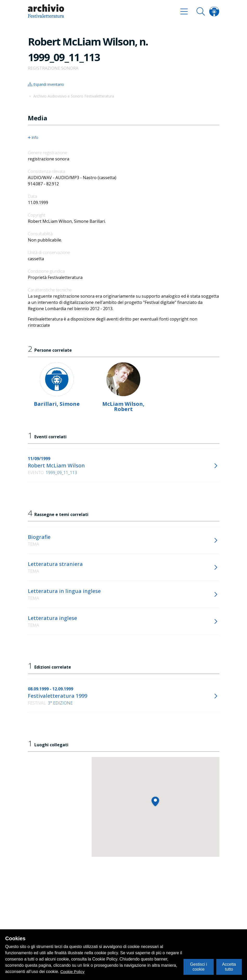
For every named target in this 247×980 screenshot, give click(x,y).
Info (33, 138)
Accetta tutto (229, 967)
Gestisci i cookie (198, 967)
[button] (155, 801)
